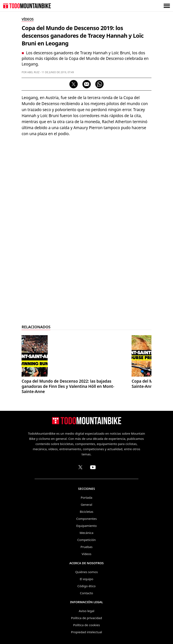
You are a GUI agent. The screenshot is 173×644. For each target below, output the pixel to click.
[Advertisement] (87, 259)
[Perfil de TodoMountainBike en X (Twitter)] (80, 467)
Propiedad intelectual (87, 632)
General (86, 505)
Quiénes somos (86, 572)
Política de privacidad (87, 618)
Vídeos (86, 554)
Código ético (87, 586)
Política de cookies (86, 625)
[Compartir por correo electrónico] (87, 84)
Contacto (86, 593)
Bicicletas (86, 512)
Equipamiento (86, 526)
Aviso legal (86, 611)
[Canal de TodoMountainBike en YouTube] (93, 467)
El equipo (86, 579)
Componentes (86, 519)
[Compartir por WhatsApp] (99, 84)
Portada (87, 497)
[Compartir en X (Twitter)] (74, 84)
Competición (86, 540)
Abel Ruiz (33, 72)
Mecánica (86, 533)
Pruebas (87, 547)
